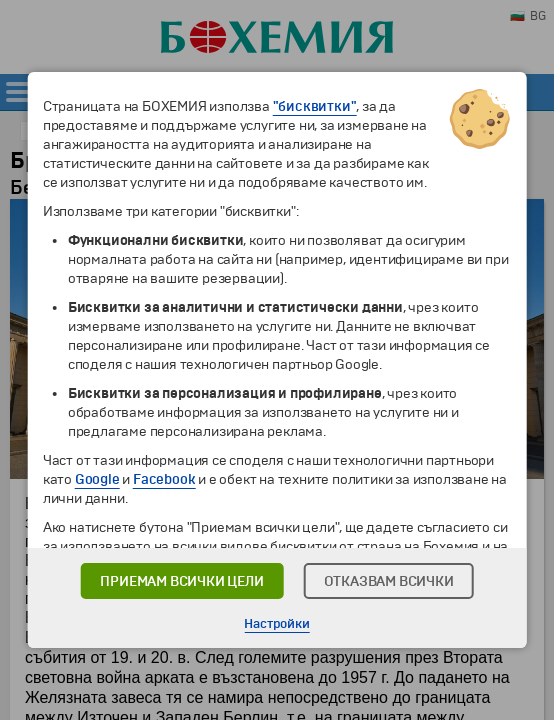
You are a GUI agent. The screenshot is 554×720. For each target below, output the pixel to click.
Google (97, 479)
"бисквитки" (315, 106)
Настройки (276, 624)
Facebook (164, 479)
